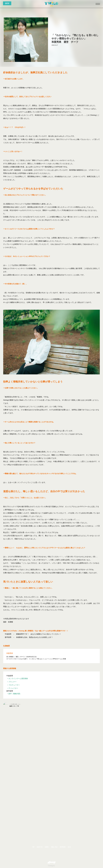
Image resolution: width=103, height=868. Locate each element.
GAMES (47, 847)
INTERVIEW (63, 847)
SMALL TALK (54, 847)
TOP (33, 847)
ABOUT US (40, 847)
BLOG (69, 847)
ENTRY (7, 3)
